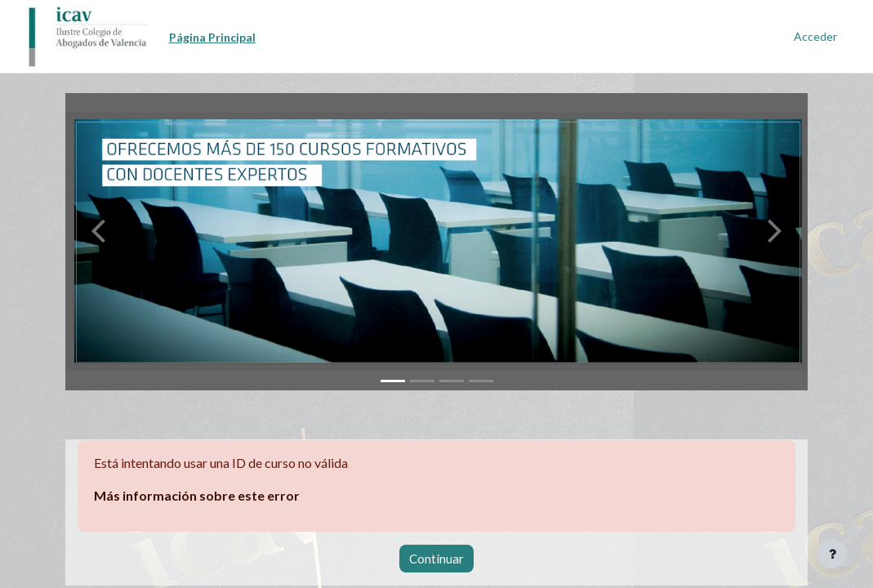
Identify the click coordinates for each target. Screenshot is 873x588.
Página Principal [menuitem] (212, 37)
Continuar (436, 559)
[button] (98, 242)
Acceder (815, 36)
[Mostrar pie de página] (832, 554)
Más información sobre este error (197, 495)
